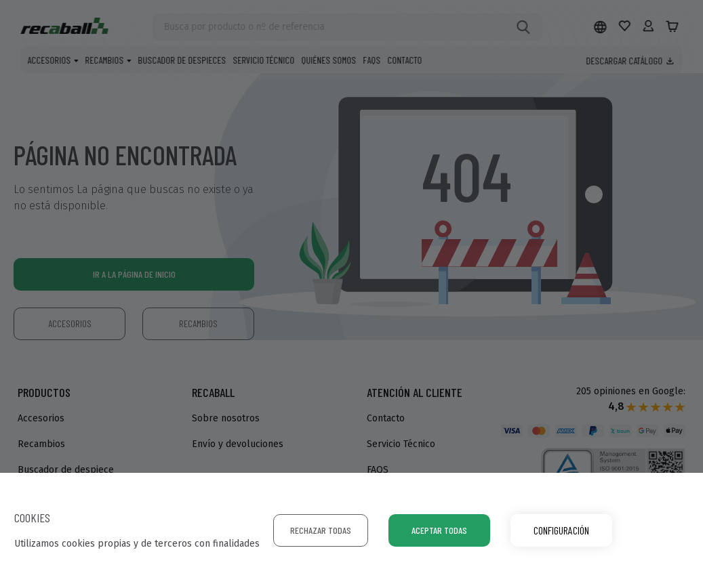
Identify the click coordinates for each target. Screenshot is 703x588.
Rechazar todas (321, 530)
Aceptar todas (439, 530)
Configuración (561, 530)
